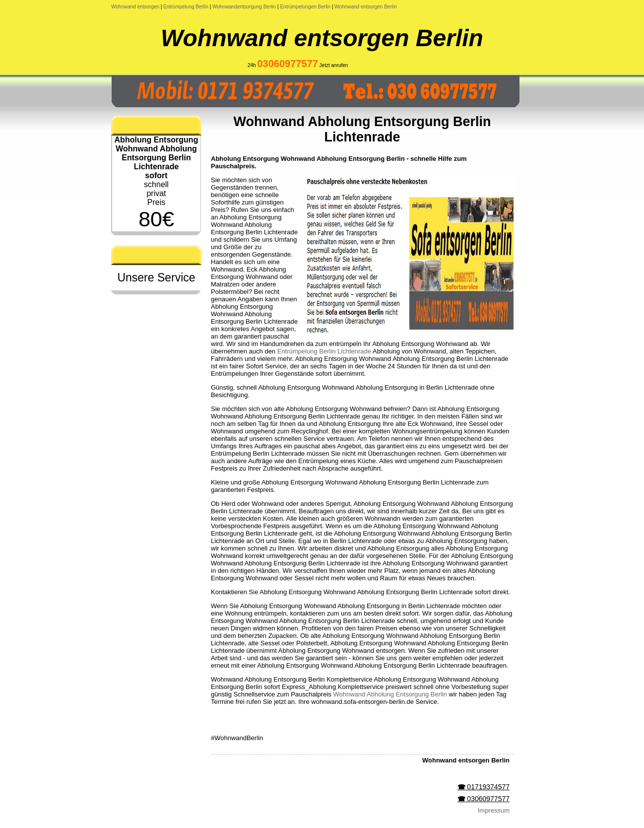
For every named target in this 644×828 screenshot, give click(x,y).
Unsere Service (156, 277)
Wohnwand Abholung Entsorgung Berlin (390, 694)
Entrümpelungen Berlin (305, 7)
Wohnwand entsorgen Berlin (365, 7)
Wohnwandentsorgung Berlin (244, 7)
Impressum (494, 810)
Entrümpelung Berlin (186, 7)
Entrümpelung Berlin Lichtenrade (324, 351)
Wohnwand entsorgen (135, 7)
